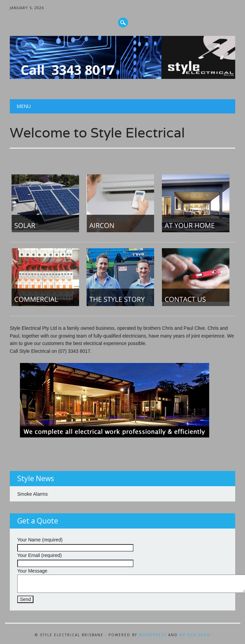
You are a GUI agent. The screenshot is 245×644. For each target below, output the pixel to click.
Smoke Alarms (32, 494)
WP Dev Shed (195, 635)
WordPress (153, 635)
